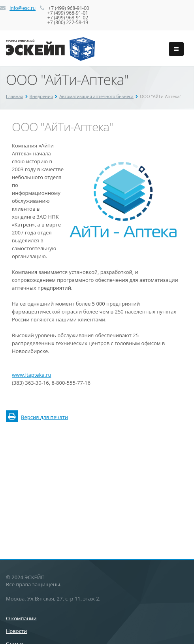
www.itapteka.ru (31, 375)
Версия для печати (37, 417)
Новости (16, 631)
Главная (15, 96)
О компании (21, 618)
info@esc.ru (23, 8)
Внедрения (41, 96)
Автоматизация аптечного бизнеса (96, 96)
